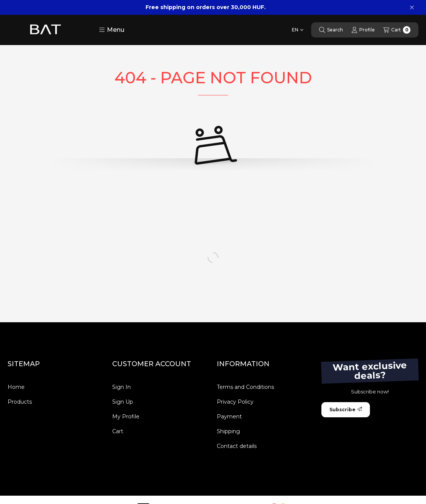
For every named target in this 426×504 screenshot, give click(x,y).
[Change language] (298, 30)
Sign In (121, 387)
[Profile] (363, 30)
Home (16, 387)
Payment (229, 417)
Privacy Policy (235, 402)
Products (20, 402)
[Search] (331, 30)
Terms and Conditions (245, 387)
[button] (112, 30)
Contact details (237, 446)
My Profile (126, 417)
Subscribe (346, 410)
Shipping (228, 431)
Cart (118, 431)
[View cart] (397, 30)
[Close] (412, 8)
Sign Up (123, 402)
